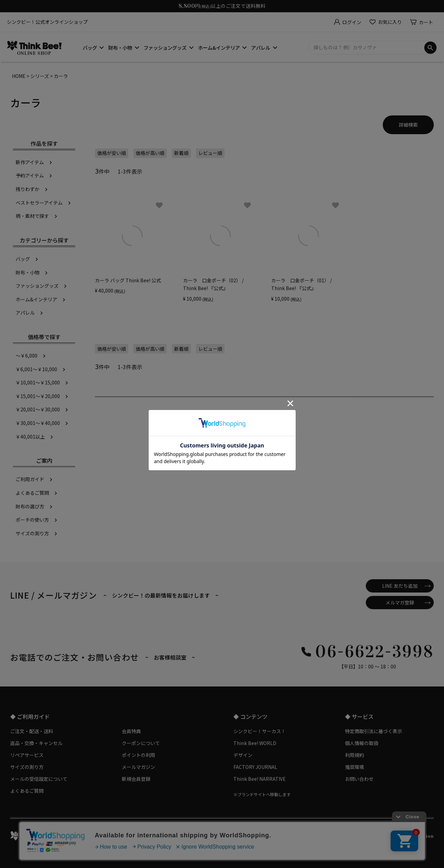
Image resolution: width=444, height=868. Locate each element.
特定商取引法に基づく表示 (374, 731)
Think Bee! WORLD (255, 743)
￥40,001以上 (30, 437)
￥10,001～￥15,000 (38, 382)
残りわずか (28, 189)
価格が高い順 (150, 153)
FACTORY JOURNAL (255, 767)
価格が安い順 (112, 153)
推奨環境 (355, 767)
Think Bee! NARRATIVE (260, 779)
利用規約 (355, 755)
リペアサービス (27, 755)
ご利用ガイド (30, 479)
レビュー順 (210, 153)
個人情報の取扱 (362, 743)
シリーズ (40, 76)
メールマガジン (138, 767)
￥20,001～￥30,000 (38, 409)
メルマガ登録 (400, 602)
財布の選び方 (30, 506)
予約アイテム (30, 175)
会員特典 (131, 731)
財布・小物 (120, 48)
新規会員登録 (136, 779)
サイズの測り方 (32, 533)
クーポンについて (141, 743)
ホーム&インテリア (219, 48)
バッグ (90, 48)
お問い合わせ (359, 779)
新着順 (181, 153)
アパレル (261, 48)
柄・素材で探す (32, 216)
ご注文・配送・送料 (32, 731)
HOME (19, 76)
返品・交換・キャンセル (36, 743)
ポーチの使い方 (32, 520)
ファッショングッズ (165, 48)
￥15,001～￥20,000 (38, 396)
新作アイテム (30, 162)
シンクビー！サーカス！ (260, 731)
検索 (430, 48)
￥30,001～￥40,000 (38, 423)
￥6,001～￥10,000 (36, 369)
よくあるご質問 (32, 493)
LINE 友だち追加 (400, 586)
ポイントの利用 (138, 755)
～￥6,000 (27, 356)
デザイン (243, 755)
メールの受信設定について (39, 779)
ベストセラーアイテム (39, 203)
